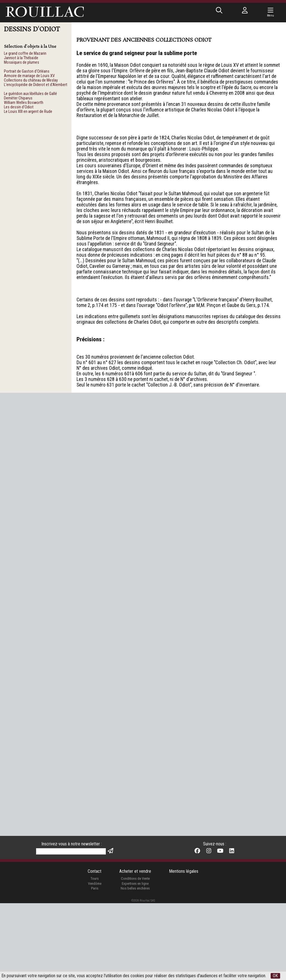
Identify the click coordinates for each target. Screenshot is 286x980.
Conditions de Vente (135, 955)
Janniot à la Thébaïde (21, 58)
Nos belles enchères (135, 965)
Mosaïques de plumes (22, 63)
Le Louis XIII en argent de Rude (28, 115)
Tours (94, 955)
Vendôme (94, 960)
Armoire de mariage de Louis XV (29, 77)
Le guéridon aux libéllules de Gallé (30, 96)
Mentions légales (184, 948)
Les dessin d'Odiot (19, 110)
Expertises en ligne (135, 960)
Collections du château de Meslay (31, 82)
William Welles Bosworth (24, 106)
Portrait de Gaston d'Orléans (27, 72)
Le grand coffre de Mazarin (25, 53)
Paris (94, 965)
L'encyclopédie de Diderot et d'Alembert (36, 87)
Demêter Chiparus (18, 101)
